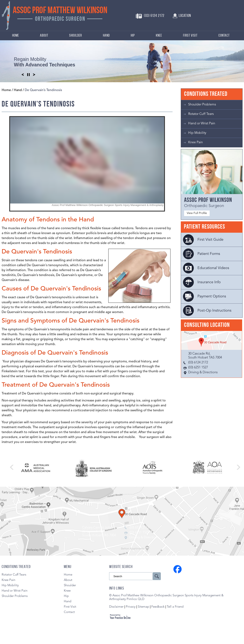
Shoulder (76, 36)
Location (185, 16)
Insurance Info (209, 282)
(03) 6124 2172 (154, 16)
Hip (133, 36)
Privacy (131, 607)
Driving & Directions (203, 372)
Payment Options (212, 296)
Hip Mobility (197, 133)
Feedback (158, 607)
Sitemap (143, 607)
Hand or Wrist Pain (202, 124)
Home (16, 36)
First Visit (190, 36)
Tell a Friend (175, 607)
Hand (106, 36)
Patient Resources (204, 227)
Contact (224, 36)
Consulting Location (207, 325)
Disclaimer (116, 607)
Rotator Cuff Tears (201, 114)
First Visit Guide (210, 240)
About (44, 36)
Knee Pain (196, 142)
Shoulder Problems (202, 105)
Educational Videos (213, 268)
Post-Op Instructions (214, 311)
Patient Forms (209, 254)
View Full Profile (197, 213)
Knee (159, 36)
